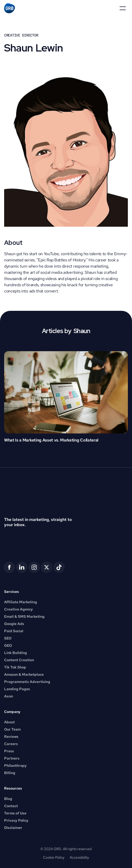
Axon (9, 696)
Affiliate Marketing (21, 602)
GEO (8, 645)
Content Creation (19, 660)
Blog (8, 799)
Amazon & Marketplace (24, 674)
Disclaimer (13, 828)
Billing (10, 773)
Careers (11, 744)
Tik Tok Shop (15, 667)
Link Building (16, 653)
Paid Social (14, 631)
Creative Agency (19, 609)
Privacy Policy (16, 820)
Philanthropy (15, 766)
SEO (8, 638)
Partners (12, 758)
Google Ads (14, 624)
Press (9, 751)
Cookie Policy (54, 857)
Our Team (12, 729)
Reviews (11, 737)
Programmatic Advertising (27, 682)
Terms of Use (15, 813)
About (9, 722)
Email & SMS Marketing (24, 616)
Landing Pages (17, 689)
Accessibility (79, 857)
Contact (11, 806)
